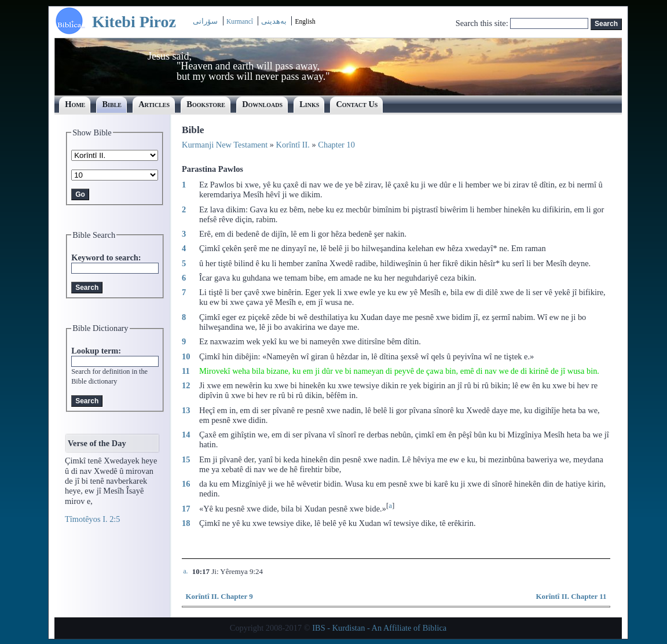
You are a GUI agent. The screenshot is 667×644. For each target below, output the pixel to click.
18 (186, 523)
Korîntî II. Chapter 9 (219, 596)
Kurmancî (241, 21)
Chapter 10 (336, 145)
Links (309, 104)
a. (185, 571)
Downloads (262, 104)
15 (186, 459)
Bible (112, 104)
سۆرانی (205, 21)
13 (186, 410)
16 (186, 484)
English (305, 21)
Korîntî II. (293, 145)
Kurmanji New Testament (225, 145)
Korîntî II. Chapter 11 (571, 596)
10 (186, 356)
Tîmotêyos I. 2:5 (93, 519)
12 (186, 385)
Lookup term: (96, 351)
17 (186, 509)
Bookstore (206, 104)
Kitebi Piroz (134, 22)
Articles (154, 104)
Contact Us (357, 104)
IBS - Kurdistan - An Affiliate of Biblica (379, 628)
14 (186, 435)
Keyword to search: (106, 257)
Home (75, 104)
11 (186, 371)
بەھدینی (274, 21)
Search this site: (483, 23)
